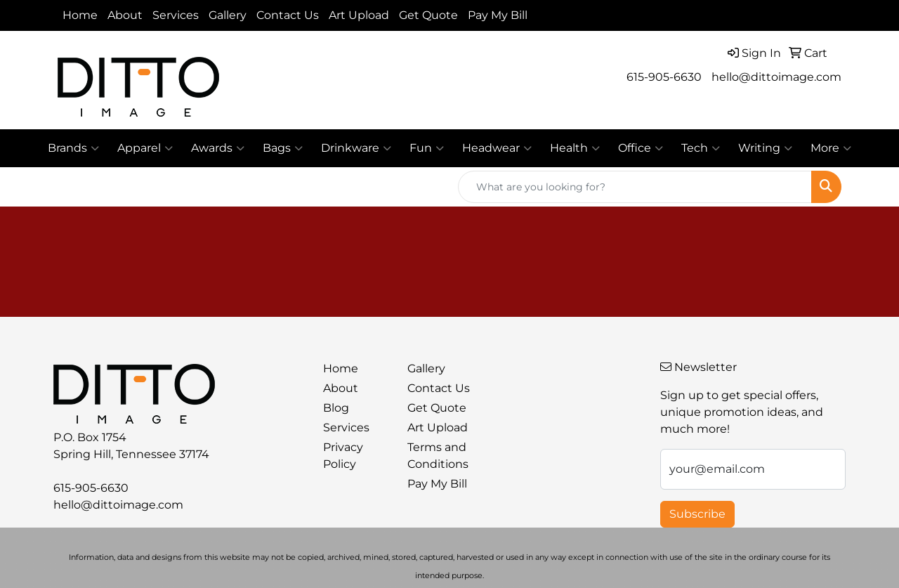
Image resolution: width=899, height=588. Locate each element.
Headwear (497, 148)
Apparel (145, 148)
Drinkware (356, 148)
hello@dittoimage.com (776, 77)
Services (176, 15)
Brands (73, 148)
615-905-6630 (664, 77)
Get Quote (428, 15)
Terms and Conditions (438, 456)
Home (80, 15)
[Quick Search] (635, 187)
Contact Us (288, 15)
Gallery (228, 15)
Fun (427, 148)
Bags (283, 148)
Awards (218, 148)
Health (575, 148)
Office (641, 148)
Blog (336, 408)
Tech (701, 148)
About (125, 15)
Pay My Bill (498, 15)
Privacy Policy (343, 456)
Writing (765, 148)
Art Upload (359, 15)
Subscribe (697, 514)
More (831, 148)
